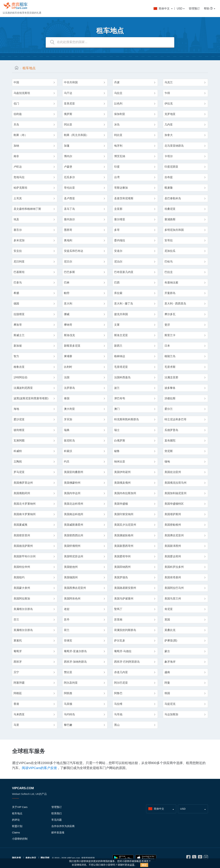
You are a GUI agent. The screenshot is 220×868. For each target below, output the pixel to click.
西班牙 (18, 662)
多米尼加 (19, 240)
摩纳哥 (68, 325)
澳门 (117, 409)
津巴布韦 (120, 398)
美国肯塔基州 (173, 577)
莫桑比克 (170, 630)
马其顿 (68, 704)
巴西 (117, 283)
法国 (67, 377)
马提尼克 (170, 704)
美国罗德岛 (121, 577)
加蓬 (67, 146)
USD (180, 9)
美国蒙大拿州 (22, 588)
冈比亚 (68, 125)
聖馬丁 (118, 609)
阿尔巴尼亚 (121, 683)
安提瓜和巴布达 (74, 251)
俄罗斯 (68, 114)
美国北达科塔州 (74, 504)
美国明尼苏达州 (74, 556)
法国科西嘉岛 (122, 377)
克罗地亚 (170, 114)
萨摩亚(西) (171, 641)
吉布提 (169, 177)
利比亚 (118, 135)
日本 (167, 346)
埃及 (16, 219)
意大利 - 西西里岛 (175, 304)
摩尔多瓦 (170, 314)
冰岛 (117, 125)
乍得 (167, 93)
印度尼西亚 (171, 167)
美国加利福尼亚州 (175, 493)
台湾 (117, 177)
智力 (16, 356)
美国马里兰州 (173, 599)
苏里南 (118, 620)
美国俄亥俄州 (122, 483)
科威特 (18, 451)
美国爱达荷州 (173, 556)
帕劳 (67, 293)
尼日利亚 (19, 262)
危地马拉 (19, 177)
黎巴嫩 (68, 725)
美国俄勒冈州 (22, 493)
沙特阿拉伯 (20, 377)
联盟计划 (17, 826)
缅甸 (167, 462)
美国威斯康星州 (74, 525)
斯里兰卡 (170, 335)
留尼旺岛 (69, 441)
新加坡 (18, 346)
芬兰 (16, 620)
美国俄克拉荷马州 (175, 483)
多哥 (117, 230)
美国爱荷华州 (122, 556)
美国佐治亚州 (173, 472)
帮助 (208, 9)
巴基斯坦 (19, 272)
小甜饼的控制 (20, 839)
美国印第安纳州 (124, 514)
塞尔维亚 (120, 219)
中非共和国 (71, 82)
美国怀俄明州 (72, 546)
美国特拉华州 (22, 567)
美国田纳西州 (122, 567)
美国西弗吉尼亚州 (75, 588)
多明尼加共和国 (174, 230)
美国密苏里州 (22, 535)
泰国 (67, 398)
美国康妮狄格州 (124, 535)
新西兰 (118, 346)
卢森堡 (68, 167)
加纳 (16, 146)
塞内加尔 (69, 219)
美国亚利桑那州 (74, 472)
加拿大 (169, 135)
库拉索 (118, 293)
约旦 (67, 462)
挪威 (67, 314)
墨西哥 (68, 230)
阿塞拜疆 (19, 683)
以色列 (118, 104)
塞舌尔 (18, 230)
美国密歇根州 (173, 525)
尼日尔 (68, 262)
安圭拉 (18, 251)
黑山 (117, 725)
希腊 (16, 293)
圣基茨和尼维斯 (124, 198)
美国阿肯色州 (72, 599)
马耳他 (118, 714)
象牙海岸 (170, 662)
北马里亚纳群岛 (174, 146)
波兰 (117, 388)
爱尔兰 (169, 409)
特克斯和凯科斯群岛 (126, 419)
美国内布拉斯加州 (125, 493)
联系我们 (57, 813)
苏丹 (67, 620)
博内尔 (68, 156)
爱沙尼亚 (19, 419)
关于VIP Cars (20, 807)
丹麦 (117, 82)
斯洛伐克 (69, 335)
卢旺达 (18, 167)
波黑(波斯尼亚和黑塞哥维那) (31, 398)
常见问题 (57, 820)
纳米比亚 (120, 462)
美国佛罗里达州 (23, 483)
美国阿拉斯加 (22, 599)
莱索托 (18, 641)
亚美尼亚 (69, 104)
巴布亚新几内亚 (124, 272)
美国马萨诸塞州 (124, 599)
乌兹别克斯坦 (22, 93)
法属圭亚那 (171, 377)
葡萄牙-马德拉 (123, 651)
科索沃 (68, 451)
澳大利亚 (69, 409)
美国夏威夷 (20, 525)
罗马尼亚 (19, 472)
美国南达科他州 (74, 514)
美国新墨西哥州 (124, 546)
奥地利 (68, 240)
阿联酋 (68, 693)
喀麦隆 (169, 188)
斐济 (167, 325)
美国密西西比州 (74, 535)
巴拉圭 (169, 272)
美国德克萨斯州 (23, 546)
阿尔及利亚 (71, 683)
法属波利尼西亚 (23, 388)
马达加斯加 (171, 714)
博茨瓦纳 (120, 156)
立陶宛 (18, 462)
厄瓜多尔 (69, 177)
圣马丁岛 (69, 209)
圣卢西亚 (69, 198)
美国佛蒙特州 (72, 483)
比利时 (68, 367)
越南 (167, 672)
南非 (16, 156)
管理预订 (194, 9)
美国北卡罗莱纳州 (25, 504)
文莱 (117, 325)
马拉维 (118, 704)
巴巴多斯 (69, 272)
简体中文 (162, 9)
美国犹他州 (71, 567)
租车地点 (17, 813)
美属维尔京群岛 (23, 609)
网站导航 (45, 858)
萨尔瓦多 (120, 641)
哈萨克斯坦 (20, 188)
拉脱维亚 (19, 314)
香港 (16, 704)
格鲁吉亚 (19, 367)
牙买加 (68, 419)
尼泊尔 (118, 262)
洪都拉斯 (170, 398)
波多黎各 (170, 388)
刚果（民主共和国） (76, 135)
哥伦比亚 (69, 188)
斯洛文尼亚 (121, 335)
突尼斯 (169, 451)
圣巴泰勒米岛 (173, 198)
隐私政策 (16, 858)
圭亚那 (118, 209)
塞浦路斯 (170, 219)
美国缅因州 (71, 577)
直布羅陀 (170, 441)
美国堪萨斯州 (173, 514)
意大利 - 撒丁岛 (124, 304)
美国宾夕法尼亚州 (125, 525)
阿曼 (167, 683)
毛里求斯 (170, 367)
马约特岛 (69, 714)
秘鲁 (117, 451)
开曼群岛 (170, 293)
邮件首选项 (58, 832)
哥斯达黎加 (121, 188)
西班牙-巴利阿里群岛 (127, 662)
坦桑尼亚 (170, 209)
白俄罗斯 (120, 441)
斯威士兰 (19, 335)
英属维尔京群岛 (23, 630)
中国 (16, 82)
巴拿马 (18, 283)
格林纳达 (120, 356)
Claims (16, 832)
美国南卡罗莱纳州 (25, 514)
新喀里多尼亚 (72, 346)
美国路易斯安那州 (125, 588)
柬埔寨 (68, 356)
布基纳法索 (171, 283)
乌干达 (68, 93)
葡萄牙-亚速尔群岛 (75, 651)
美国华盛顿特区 (174, 504)
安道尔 (118, 251)
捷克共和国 (121, 314)
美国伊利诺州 (122, 472)
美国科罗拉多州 (174, 567)
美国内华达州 (72, 493)
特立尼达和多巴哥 (175, 419)
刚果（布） (20, 135)
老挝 (67, 609)
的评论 (16, 820)
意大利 (68, 304)
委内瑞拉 (120, 240)
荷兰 (67, 630)
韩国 (167, 693)
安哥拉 (169, 240)
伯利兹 (18, 114)
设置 (132, 865)
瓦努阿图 (19, 441)
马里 (16, 725)
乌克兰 (169, 82)
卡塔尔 (169, 156)
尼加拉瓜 (170, 251)
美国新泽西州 (173, 546)
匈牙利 (118, 146)
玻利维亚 (19, 430)
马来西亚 (19, 714)
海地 (16, 409)
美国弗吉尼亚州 (174, 535)
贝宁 (16, 672)
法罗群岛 (69, 388)
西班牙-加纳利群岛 (75, 662)
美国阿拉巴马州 (174, 588)
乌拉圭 (118, 93)
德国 (16, 304)
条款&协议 (31, 858)
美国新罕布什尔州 (25, 556)
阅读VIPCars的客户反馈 (39, 768)
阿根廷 (18, 693)
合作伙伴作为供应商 (63, 826)
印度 (117, 167)
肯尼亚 (169, 609)
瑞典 (67, 430)
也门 (16, 104)
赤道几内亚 (121, 672)
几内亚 (169, 125)
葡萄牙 (18, 651)
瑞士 (117, 430)
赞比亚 (68, 672)
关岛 (16, 125)
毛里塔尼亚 (121, 367)
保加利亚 (120, 114)
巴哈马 (169, 262)
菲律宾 (68, 641)
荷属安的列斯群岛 (125, 630)
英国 (167, 620)
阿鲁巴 (118, 693)
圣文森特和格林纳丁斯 (27, 209)
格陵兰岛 (170, 356)
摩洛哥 (18, 325)
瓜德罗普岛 (171, 430)
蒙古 (167, 651)
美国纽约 (19, 577)
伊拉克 (169, 104)
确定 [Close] (144, 865)
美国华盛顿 (121, 504)
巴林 (67, 283)
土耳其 (18, 198)
